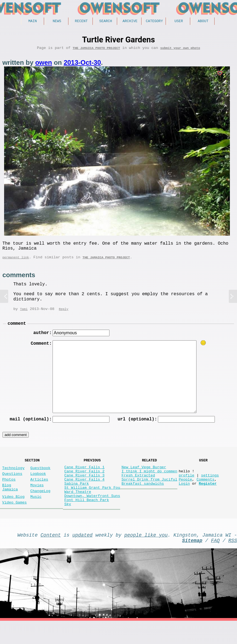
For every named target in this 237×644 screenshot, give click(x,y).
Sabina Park (77, 498)
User (179, 22)
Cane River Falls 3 (84, 487)
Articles (39, 491)
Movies (37, 498)
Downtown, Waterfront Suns (92, 513)
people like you (146, 556)
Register (208, 498)
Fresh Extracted (138, 487)
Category (154, 22)
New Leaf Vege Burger (144, 477)
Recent (81, 22)
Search (106, 22)
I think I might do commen (149, 482)
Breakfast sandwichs (143, 498)
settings (210, 487)
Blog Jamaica (10, 501)
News (57, 22)
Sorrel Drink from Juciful (149, 492)
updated (82, 556)
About (203, 22)
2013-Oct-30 (82, 64)
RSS (233, 562)
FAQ (215, 562)
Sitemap (192, 562)
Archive (130, 22)
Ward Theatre (78, 508)
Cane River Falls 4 (84, 492)
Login (184, 498)
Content (51, 556)
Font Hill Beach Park (87, 518)
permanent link (16, 262)
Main (32, 22)
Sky (68, 524)
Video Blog (13, 512)
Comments (205, 492)
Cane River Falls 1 (84, 477)
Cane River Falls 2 (84, 482)
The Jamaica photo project (96, 50)
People (185, 492)
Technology (13, 478)
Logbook (38, 485)
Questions (12, 485)
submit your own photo (180, 50)
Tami (24, 314)
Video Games (15, 519)
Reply (64, 314)
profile (187, 487)
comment (17, 330)
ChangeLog (40, 505)
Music (36, 512)
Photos (9, 491)
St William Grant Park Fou (92, 503)
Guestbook (40, 478)
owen (44, 64)
